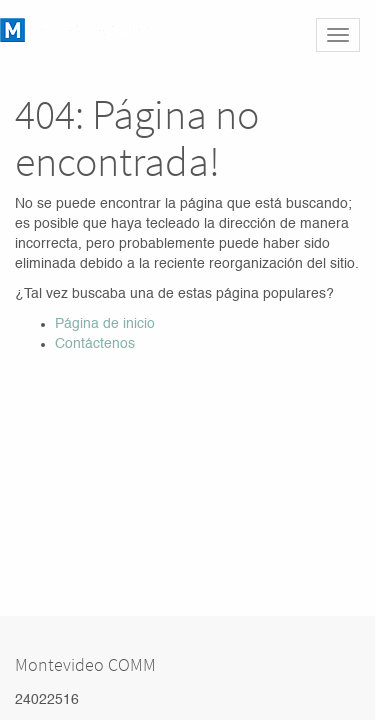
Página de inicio (105, 324)
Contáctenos (95, 344)
